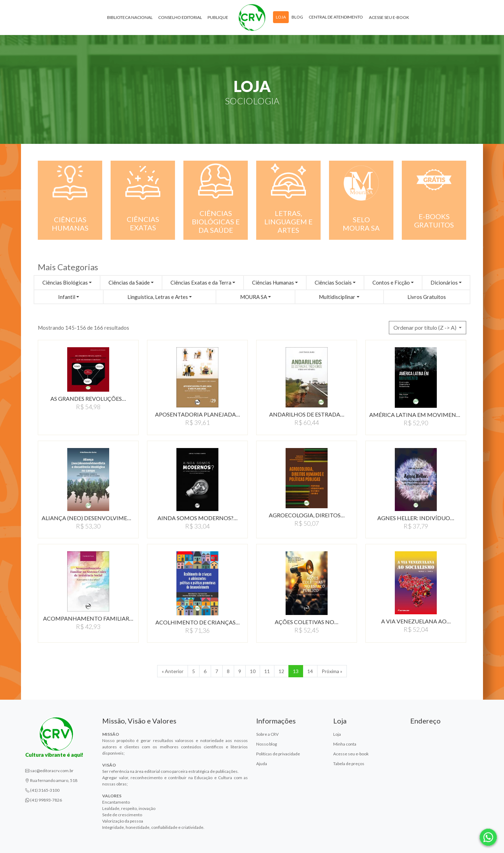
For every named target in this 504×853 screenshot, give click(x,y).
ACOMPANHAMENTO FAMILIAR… (88, 618)
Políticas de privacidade (278, 754)
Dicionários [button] (444, 282)
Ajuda (262, 764)
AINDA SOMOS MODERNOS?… (198, 518)
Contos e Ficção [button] (391, 282)
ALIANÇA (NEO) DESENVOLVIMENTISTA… (88, 518)
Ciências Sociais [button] (333, 282)
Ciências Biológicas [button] (65, 282)
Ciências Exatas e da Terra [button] (201, 282)
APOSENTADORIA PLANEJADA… (198, 414)
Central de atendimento (336, 17)
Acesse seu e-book (389, 17)
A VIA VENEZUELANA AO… (416, 621)
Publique (218, 17)
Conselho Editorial (180, 17)
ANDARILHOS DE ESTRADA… (307, 414)
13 (296, 671)
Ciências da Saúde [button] (129, 282)
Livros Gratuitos (427, 297)
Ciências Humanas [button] (273, 282)
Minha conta (345, 744)
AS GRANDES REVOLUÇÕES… (88, 398)
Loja (281, 17)
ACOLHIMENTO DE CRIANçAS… (198, 622)
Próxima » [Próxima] (332, 671)
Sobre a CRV (267, 734)
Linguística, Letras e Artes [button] (158, 297)
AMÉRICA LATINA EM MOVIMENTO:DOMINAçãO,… (416, 415)
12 (281, 671)
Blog (297, 17)
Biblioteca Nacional (130, 17)
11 (267, 671)
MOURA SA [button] (254, 297)
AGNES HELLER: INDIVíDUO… (416, 518)
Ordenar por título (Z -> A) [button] (425, 327)
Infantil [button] (67, 297)
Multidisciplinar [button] (337, 297)
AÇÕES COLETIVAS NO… (307, 622)
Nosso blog (267, 744)
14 (310, 671)
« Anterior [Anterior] (173, 671)
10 (253, 671)
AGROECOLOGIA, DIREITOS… (307, 515)
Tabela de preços (349, 764)
